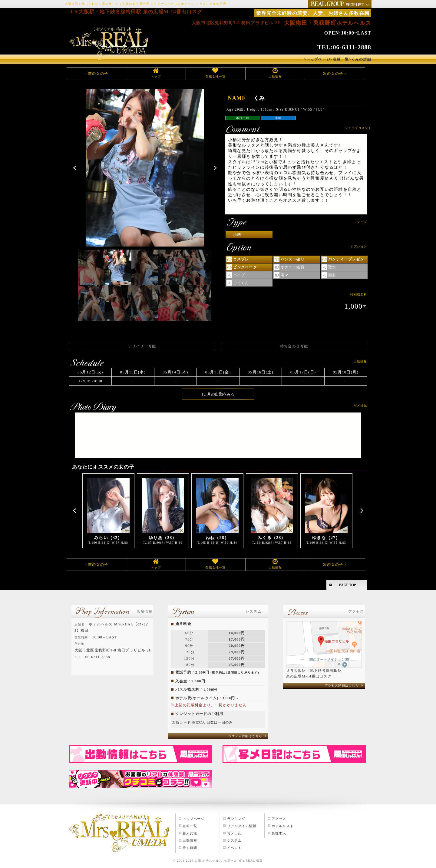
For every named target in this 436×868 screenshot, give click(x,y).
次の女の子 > (335, 74)
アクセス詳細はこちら (342, 686)
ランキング (236, 819)
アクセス (279, 819)
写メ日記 (235, 833)
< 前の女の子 (96, 74)
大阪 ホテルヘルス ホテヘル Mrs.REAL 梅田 (229, 861)
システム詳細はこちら (245, 736)
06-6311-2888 (352, 47)
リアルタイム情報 (242, 826)
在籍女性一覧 (215, 76)
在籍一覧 (190, 826)
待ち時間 (190, 848)
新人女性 (190, 833)
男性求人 (279, 833)
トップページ (194, 819)
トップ (156, 76)
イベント (235, 848)
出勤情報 (275, 76)
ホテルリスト (283, 826)
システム (235, 840)
